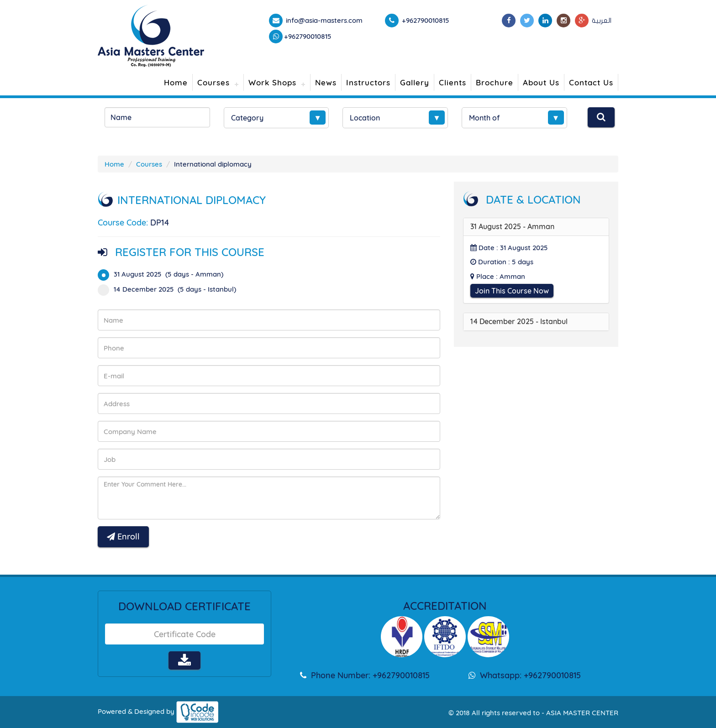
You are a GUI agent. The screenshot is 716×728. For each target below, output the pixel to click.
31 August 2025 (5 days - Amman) (163, 274)
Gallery (415, 82)
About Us (541, 82)
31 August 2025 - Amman (512, 226)
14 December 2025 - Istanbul (519, 321)
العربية (602, 21)
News (326, 82)
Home (176, 82)
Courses (213, 82)
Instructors (368, 82)
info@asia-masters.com (323, 20)
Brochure (495, 82)
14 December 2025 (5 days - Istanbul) (170, 289)
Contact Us (591, 82)
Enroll (123, 537)
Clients (453, 82)
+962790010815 (308, 36)
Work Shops (272, 82)
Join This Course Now (512, 291)
